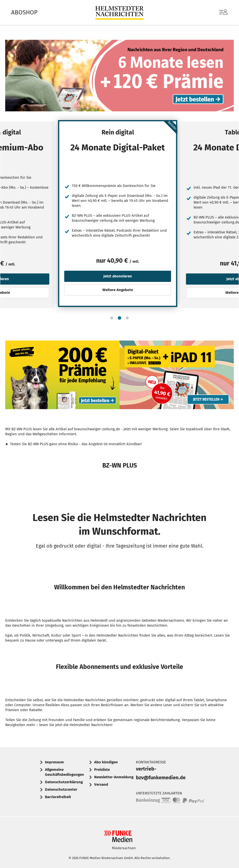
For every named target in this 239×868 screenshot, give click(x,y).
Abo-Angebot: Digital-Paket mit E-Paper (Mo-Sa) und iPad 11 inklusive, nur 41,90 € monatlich (177, 376)
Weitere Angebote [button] (118, 290)
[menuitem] (219, 12)
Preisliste (102, 770)
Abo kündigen (106, 762)
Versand (101, 784)
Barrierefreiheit (58, 797)
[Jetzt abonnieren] (66, 168)
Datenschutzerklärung (64, 782)
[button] (112, 318)
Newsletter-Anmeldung (114, 777)
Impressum (54, 762)
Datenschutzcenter (61, 789)
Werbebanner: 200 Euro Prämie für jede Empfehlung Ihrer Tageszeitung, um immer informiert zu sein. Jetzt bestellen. (62, 376)
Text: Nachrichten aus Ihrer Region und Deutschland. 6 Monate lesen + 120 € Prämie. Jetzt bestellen (119, 77)
